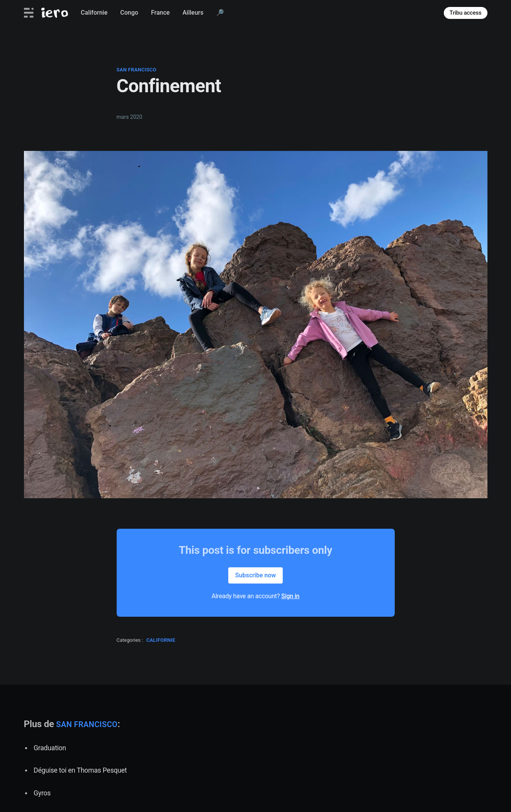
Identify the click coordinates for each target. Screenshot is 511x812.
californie (161, 640)
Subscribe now (256, 575)
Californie (94, 13)
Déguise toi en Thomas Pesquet (80, 770)
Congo (129, 13)
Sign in (290, 596)
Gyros (42, 793)
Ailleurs (193, 13)
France (160, 13)
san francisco (137, 70)
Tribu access (466, 13)
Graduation (50, 748)
